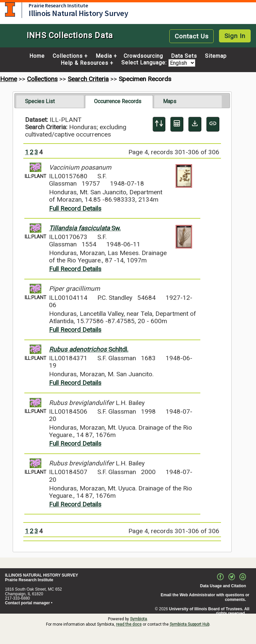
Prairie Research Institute (58, 5)
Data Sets (184, 56)
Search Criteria (88, 79)
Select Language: (145, 63)
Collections (68, 56)
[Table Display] (177, 124)
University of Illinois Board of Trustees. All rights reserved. (209, 611)
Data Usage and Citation (223, 586)
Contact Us (192, 36)
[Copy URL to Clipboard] (213, 124)
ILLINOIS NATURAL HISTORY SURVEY (41, 575)
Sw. (85, 228)
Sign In (235, 36)
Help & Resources (84, 63)
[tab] (50, 101)
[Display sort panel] (159, 124)
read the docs (129, 624)
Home (37, 56)
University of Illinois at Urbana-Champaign (10, 10)
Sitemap (216, 56)
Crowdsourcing (143, 56)
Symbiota (138, 619)
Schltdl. (89, 349)
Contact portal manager (27, 603)
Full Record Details (75, 208)
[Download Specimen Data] (195, 124)
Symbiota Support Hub (189, 624)
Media (104, 56)
